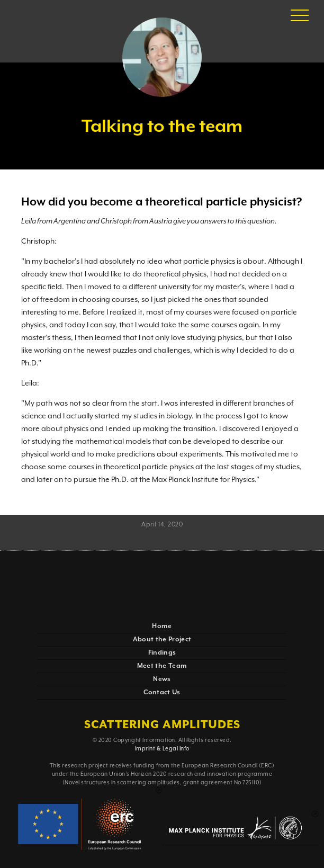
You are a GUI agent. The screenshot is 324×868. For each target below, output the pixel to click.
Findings (162, 653)
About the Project (162, 639)
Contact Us (162, 692)
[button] (300, 16)
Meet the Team (162, 666)
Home (162, 626)
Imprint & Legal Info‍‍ (162, 749)
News (162, 679)
